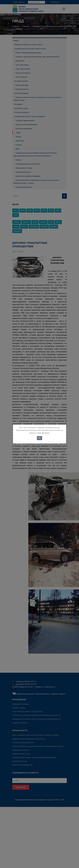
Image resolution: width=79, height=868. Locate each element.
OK (39, 438)
